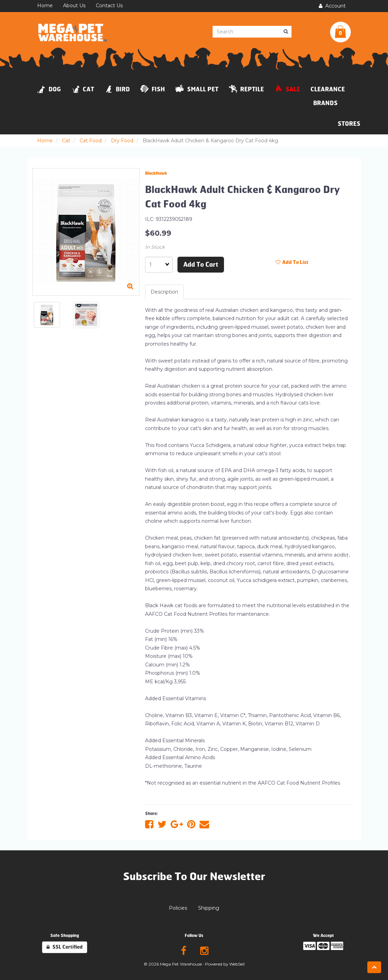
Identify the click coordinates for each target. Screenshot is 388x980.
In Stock (155, 247)
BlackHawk (156, 173)
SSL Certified (65, 947)
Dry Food (122, 141)
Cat (66, 141)
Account (332, 6)
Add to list (292, 262)
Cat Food (91, 141)
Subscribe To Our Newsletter (194, 877)
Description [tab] (164, 292)
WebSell (237, 964)
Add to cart (201, 265)
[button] (340, 32)
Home (45, 141)
